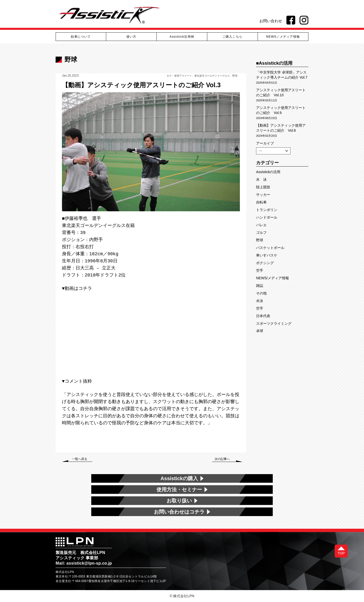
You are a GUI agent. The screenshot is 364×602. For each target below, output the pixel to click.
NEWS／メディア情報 (283, 37)
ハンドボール (267, 217)
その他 (261, 293)
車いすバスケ (267, 255)
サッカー (263, 195)
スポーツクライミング (274, 323)
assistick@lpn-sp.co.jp (89, 563)
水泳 (260, 301)
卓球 (260, 331)
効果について (81, 37)
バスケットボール (270, 248)
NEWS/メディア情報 (272, 278)
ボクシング (265, 263)
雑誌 (260, 286)
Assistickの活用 (268, 172)
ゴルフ (261, 233)
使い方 (131, 37)
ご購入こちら (232, 37)
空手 (260, 270)
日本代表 (263, 316)
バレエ (261, 225)
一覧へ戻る (80, 459)
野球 (260, 240)
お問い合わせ (271, 21)
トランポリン (267, 210)
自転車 (261, 202)
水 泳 (261, 179)
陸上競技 (263, 187)
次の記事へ (222, 459)
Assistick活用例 (182, 37)
